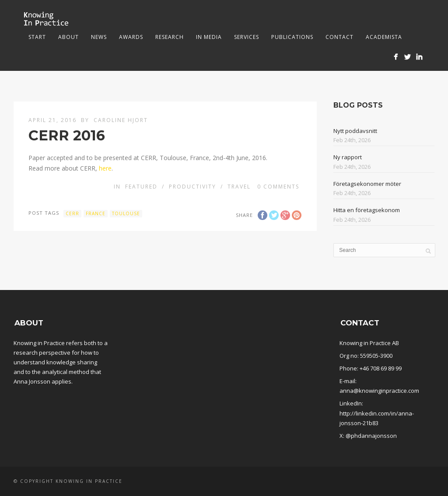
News (99, 37)
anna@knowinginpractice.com (379, 391)
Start (37, 37)
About (68, 37)
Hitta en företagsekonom (367, 210)
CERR (72, 213)
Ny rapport (348, 157)
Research (170, 37)
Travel (239, 187)
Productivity (192, 187)
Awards (131, 37)
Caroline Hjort (121, 120)
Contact (339, 37)
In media (209, 37)
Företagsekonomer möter (367, 184)
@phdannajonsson (371, 436)
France (96, 213)
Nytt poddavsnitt (355, 131)
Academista (384, 37)
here (105, 168)
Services (247, 37)
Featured (141, 187)
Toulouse (126, 213)
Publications (292, 37)
